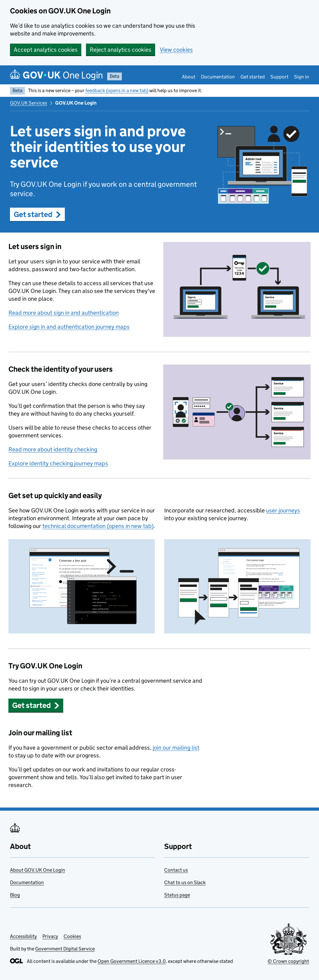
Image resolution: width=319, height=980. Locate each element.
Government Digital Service (65, 949)
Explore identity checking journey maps (58, 463)
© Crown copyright (288, 961)
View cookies (176, 50)
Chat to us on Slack (185, 882)
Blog (15, 895)
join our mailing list (176, 748)
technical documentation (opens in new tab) (98, 526)
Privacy (50, 936)
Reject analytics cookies (121, 50)
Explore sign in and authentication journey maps (69, 327)
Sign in (302, 77)
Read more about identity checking (53, 449)
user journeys (283, 510)
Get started (253, 77)
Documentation (218, 77)
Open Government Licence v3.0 (132, 961)
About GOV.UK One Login (38, 870)
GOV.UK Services (29, 103)
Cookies (72, 936)
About (189, 77)
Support (279, 77)
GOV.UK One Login (76, 103)
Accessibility (23, 936)
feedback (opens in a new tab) (117, 90)
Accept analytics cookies (46, 50)
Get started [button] (37, 214)
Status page (177, 895)
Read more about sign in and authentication (64, 313)
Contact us (176, 870)
